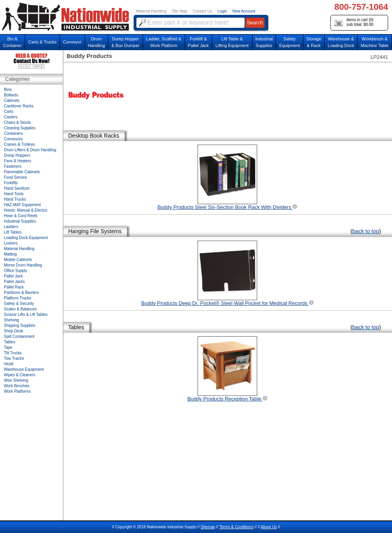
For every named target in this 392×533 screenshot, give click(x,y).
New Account (244, 11)
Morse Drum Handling (23, 265)
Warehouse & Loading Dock (341, 42)
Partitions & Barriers (21, 293)
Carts (9, 111)
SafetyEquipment (289, 42)
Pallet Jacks (14, 282)
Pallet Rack (14, 287)
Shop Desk (14, 331)
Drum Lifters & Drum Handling (30, 150)
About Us (269, 527)
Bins (8, 90)
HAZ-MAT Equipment (22, 205)
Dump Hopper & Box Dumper (125, 42)
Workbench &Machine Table (375, 42)
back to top (366, 231)
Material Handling (151, 11)
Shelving (11, 320)
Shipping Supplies (20, 325)
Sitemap (208, 527)
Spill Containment (19, 336)
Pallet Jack (13, 276)
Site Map (179, 11)
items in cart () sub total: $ (354, 23)
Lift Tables (13, 232)
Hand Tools (14, 194)
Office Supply (15, 271)
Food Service (15, 177)
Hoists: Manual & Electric (26, 210)
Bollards (11, 95)
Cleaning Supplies (20, 128)
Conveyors (13, 139)
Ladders (11, 227)
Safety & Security (19, 304)
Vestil (9, 364)
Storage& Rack (314, 42)
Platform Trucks (17, 298)
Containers (13, 133)
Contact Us (202, 11)
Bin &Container (13, 42)
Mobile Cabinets (18, 260)
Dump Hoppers (17, 155)
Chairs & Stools (17, 122)
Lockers (11, 243)
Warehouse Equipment (24, 369)
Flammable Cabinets (22, 172)
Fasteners (13, 166)
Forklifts (11, 183)
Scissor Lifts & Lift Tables (26, 315)
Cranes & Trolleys (19, 144)
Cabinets (12, 101)
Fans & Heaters (17, 161)
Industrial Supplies (20, 221)
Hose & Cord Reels (21, 216)
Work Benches (17, 386)
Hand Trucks (15, 199)
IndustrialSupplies (264, 42)
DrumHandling (96, 42)
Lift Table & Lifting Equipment (232, 42)
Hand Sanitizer (17, 188)
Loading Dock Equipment (26, 238)
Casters (11, 117)
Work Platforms (17, 391)
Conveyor (72, 42)
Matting (10, 254)
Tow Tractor (14, 358)
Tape (8, 347)
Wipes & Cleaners (20, 375)
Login (222, 11)
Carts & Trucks (42, 42)
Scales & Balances (20, 309)
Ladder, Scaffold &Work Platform (164, 42)
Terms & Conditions (236, 527)
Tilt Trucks (13, 353)
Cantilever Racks (19, 106)
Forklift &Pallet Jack (198, 42)
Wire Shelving (16, 380)
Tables (10, 342)
